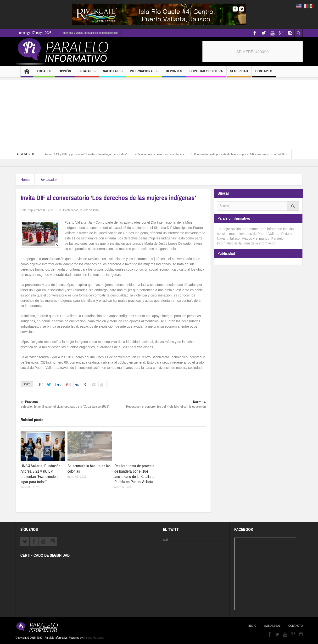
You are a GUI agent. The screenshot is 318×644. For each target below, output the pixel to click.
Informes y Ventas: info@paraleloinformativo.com (91, 33)
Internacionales (144, 73)
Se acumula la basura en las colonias (164, 154)
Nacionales (113, 73)
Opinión (65, 73)
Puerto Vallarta (89, 210)
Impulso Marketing (94, 638)
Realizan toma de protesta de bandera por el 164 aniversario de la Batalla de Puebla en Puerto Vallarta (135, 474)
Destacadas (48, 180)
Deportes (174, 73)
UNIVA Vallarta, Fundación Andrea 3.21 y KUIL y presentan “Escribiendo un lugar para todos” (72, 154)
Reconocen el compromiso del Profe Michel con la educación (159, 404)
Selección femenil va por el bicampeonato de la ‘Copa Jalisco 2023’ (67, 404)
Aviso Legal (272, 626)
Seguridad (239, 73)
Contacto (264, 73)
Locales (44, 73)
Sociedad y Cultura (206, 73)
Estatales (87, 73)
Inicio (252, 626)
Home (25, 180)
